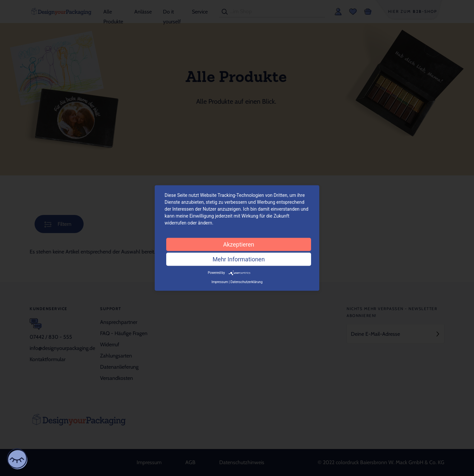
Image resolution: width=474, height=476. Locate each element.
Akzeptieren (239, 244)
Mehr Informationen (239, 259)
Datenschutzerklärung (246, 282)
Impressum (220, 282)
